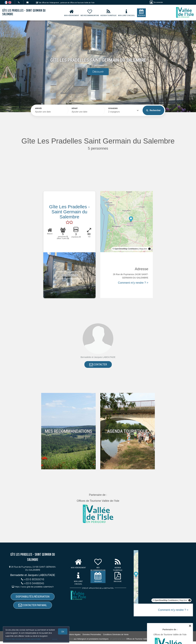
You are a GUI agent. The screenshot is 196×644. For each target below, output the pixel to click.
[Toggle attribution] (149, 249)
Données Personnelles (92, 637)
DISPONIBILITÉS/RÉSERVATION (33, 598)
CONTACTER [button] (98, 365)
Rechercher (153, 110)
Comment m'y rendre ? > (133, 283)
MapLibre (143, 249)
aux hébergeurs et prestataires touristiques (91, 642)
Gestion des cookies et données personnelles (23, 639)
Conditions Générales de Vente (116, 637)
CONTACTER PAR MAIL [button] (33, 607)
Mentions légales (74, 637)
